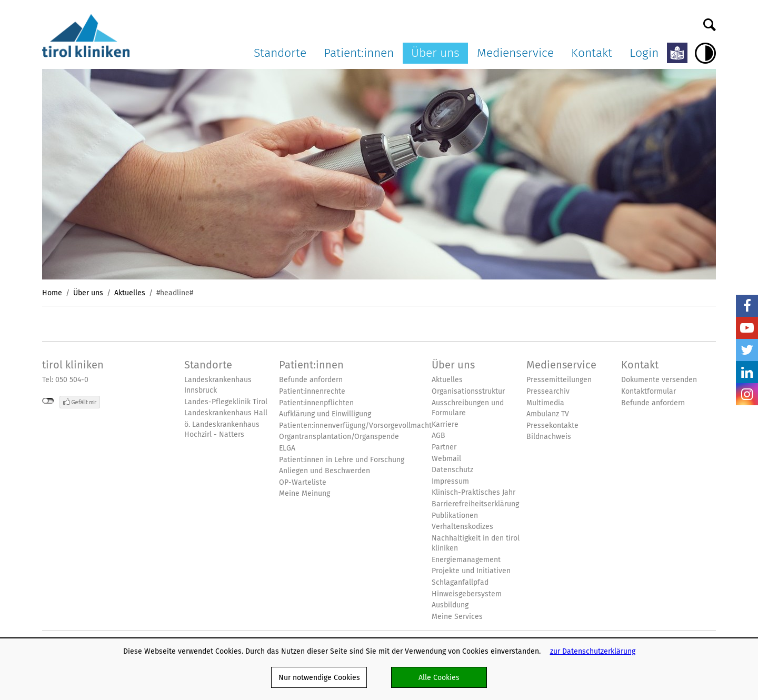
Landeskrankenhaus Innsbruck (218, 385)
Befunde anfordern (311, 380)
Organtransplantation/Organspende (339, 437)
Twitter (747, 350)
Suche (710, 22)
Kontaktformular (649, 391)
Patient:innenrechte (312, 391)
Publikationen (455, 516)
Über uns (435, 53)
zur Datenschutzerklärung (593, 651)
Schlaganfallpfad (460, 582)
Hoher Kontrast (705, 53)
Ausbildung (450, 605)
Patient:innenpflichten (316, 403)
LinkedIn (747, 372)
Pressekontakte (552, 426)
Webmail (446, 459)
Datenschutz (452, 470)
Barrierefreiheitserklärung (475, 504)
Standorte (280, 53)
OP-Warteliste (303, 482)
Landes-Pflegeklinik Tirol (226, 402)
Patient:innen (359, 53)
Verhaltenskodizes (462, 527)
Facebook (747, 306)
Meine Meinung (305, 493)
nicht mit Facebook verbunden (48, 401)
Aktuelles (130, 293)
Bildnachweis (549, 437)
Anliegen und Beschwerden (325, 471)
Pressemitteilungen (559, 380)
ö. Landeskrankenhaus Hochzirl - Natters (222, 430)
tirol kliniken (73, 365)
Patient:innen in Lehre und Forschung (342, 460)
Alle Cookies (439, 677)
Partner (444, 447)
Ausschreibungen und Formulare (468, 408)
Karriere (445, 424)
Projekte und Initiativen (471, 571)
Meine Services (457, 617)
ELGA (287, 448)
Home (52, 293)
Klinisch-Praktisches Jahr (473, 492)
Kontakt (592, 53)
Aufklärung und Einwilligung (325, 414)
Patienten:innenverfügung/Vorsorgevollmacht (355, 426)
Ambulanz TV (548, 414)
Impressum (450, 481)
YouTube (747, 328)
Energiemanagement (466, 560)
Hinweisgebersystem (467, 594)
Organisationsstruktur (468, 391)
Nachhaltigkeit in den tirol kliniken (476, 543)
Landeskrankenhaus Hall (226, 413)
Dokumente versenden (659, 380)
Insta (747, 394)
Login (644, 53)
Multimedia (545, 403)
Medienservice (515, 53)
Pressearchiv (548, 391)
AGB (438, 436)
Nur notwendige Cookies (319, 677)
